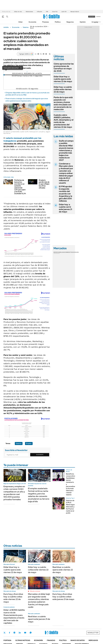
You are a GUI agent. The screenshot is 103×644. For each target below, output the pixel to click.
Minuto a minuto (35, 591)
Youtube (25, 633)
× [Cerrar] (21, 68)
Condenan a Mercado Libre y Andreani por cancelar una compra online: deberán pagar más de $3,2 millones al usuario (66, 173)
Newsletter (98, 22)
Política (58, 22)
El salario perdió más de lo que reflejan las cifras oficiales (44, 184)
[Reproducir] (27, 72)
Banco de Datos (78, 640)
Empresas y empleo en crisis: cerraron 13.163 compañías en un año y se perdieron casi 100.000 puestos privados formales (14, 493)
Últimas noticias (23, 640)
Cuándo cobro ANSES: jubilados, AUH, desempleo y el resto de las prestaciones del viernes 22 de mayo (64, 121)
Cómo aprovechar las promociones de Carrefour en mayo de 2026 (64, 67)
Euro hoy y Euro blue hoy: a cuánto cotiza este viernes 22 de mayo (13, 598)
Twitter (4, 633)
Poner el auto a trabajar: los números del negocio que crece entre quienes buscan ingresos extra (27, 100)
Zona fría (55, 12)
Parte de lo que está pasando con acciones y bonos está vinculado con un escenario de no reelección (63, 103)
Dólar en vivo (18, 12)
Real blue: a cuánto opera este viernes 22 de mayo (63, 570)
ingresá (98, 17)
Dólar (21, 22)
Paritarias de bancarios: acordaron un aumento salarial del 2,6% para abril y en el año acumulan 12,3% (20, 187)
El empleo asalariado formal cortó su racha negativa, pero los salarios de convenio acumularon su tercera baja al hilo (39, 495)
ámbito (6, 27)
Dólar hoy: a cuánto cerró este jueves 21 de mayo (65, 208)
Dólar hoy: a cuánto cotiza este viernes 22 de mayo (63, 89)
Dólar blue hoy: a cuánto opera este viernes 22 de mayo (63, 79)
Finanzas (45, 22)
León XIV (64, 12)
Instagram (14, 633)
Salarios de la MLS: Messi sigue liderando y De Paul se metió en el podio (70, 507)
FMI (47, 12)
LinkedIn (20, 633)
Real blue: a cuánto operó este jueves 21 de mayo (39, 619)
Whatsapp (31, 633)
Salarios (26, 27)
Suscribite (40, 455)
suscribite (92, 17)
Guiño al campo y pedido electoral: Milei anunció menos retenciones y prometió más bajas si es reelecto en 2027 (66, 150)
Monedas (57, 252)
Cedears (76, 252)
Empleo (29, 443)
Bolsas (62, 252)
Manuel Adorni (75, 12)
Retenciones (29, 12)
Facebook (9, 633)
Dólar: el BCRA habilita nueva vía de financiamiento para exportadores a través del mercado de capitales (14, 616)
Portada (7, 640)
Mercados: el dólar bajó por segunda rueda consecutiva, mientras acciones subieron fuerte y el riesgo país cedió (39, 601)
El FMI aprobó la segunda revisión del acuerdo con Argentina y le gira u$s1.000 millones (66, 194)
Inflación (39, 12)
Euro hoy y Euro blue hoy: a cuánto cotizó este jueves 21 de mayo (63, 597)
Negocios (70, 22)
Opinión (83, 22)
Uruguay (95, 22)
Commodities (69, 252)
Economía (32, 22)
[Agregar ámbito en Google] (25, 54)
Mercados (93, 640)
